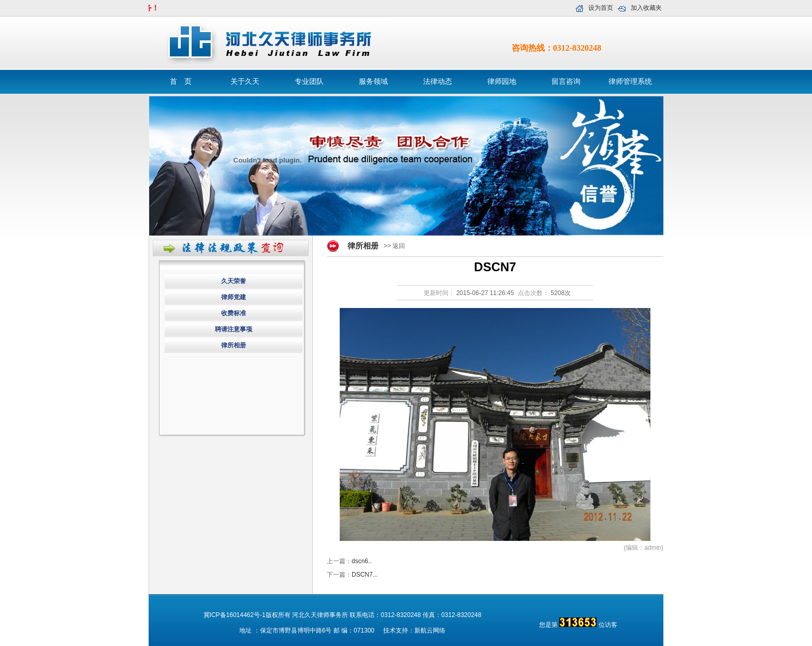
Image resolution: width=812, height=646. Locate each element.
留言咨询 (566, 82)
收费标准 (234, 313)
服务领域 (373, 82)
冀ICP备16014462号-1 (235, 615)
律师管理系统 (630, 82)
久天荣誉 (234, 281)
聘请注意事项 (234, 329)
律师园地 (502, 82)
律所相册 (234, 345)
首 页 (181, 82)
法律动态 (438, 82)
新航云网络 (430, 630)
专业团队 (309, 82)
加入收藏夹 (646, 8)
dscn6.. (362, 561)
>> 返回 (394, 246)
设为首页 (601, 8)
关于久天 (245, 82)
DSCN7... (365, 575)
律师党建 (234, 297)
